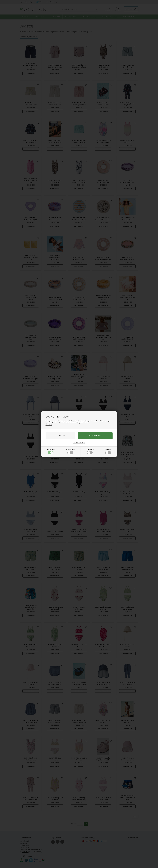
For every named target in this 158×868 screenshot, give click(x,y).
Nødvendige (51, 451)
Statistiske (108, 451)
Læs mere (49, 425)
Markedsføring (70, 451)
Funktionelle (90, 451)
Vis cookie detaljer (79, 443)
